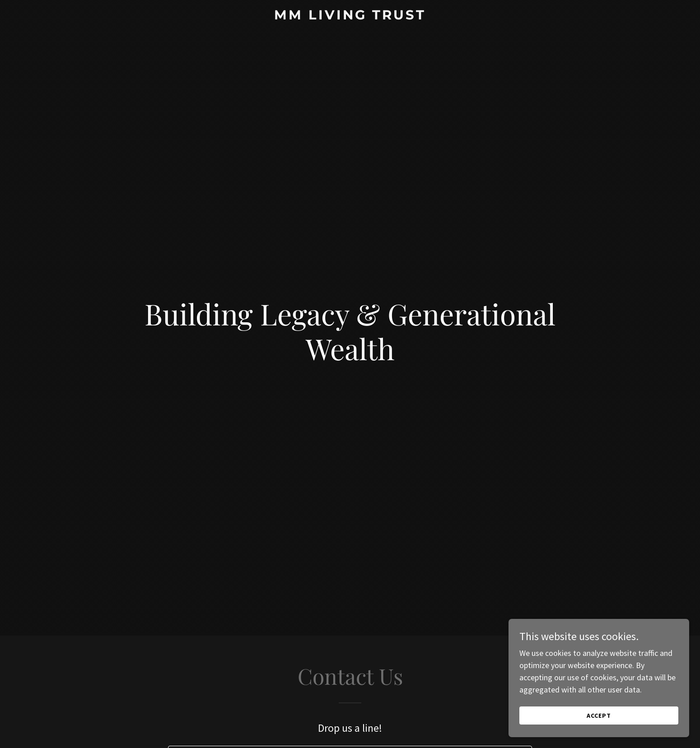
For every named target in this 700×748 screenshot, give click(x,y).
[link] (350, 16)
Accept (599, 715)
